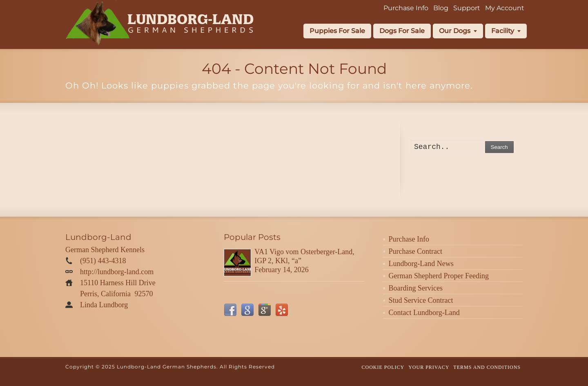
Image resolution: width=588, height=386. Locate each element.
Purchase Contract (415, 251)
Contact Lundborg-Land (424, 313)
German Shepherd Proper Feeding (439, 276)
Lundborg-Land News (421, 264)
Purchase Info (409, 239)
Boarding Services (416, 288)
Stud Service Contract (421, 300)
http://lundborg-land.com (117, 272)
